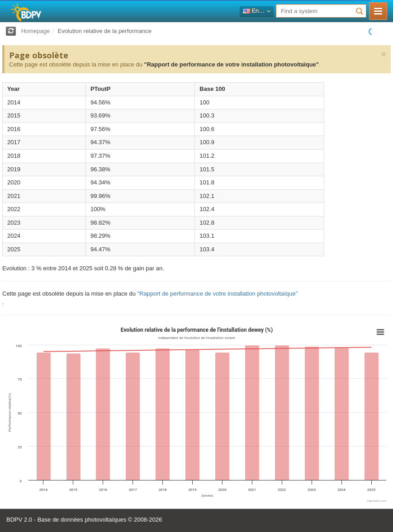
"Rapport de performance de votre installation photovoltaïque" (231, 64)
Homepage (36, 31)
